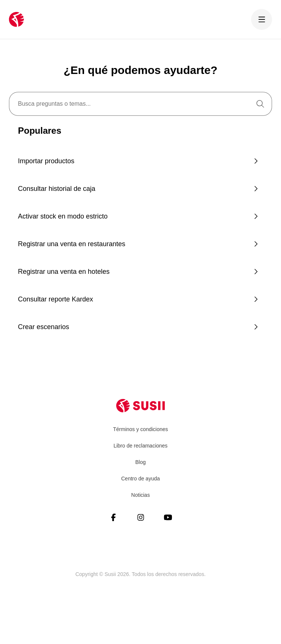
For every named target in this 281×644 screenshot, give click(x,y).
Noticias (140, 495)
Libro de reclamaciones (141, 446)
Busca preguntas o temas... (54, 104)
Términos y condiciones (140, 429)
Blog (140, 462)
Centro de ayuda (140, 479)
